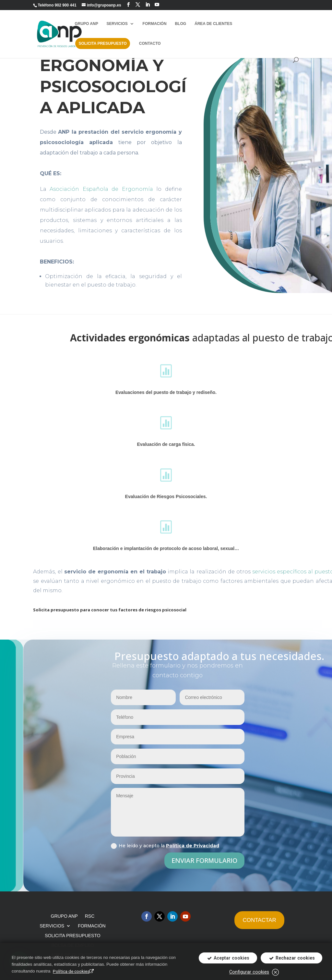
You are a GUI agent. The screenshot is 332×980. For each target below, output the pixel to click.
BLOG (180, 24)
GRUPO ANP (86, 24)
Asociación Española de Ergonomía (101, 189)
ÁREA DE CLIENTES (213, 24)
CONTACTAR (259, 920)
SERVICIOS (117, 24)
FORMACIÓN (155, 24)
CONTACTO (150, 43)
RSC (90, 916)
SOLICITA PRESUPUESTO (102, 43)
